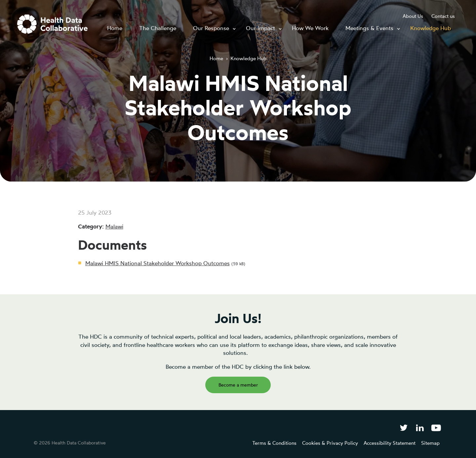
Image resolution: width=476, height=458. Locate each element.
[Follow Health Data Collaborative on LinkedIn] (420, 427)
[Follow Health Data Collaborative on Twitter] (403, 427)
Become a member (238, 385)
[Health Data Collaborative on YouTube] (436, 427)
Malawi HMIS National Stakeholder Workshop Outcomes (158, 263)
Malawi (114, 226)
